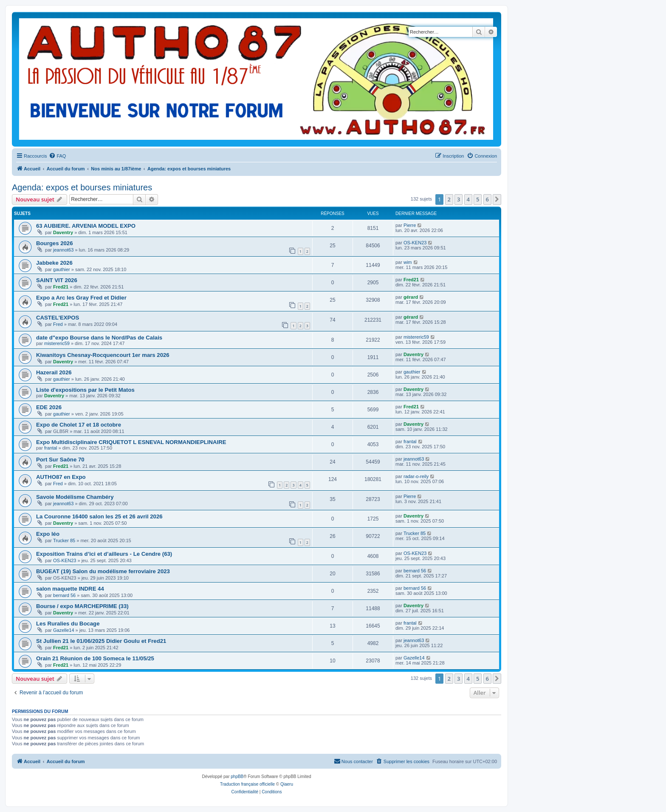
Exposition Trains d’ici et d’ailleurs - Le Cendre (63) (104, 554)
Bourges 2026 (55, 243)
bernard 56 (415, 571)
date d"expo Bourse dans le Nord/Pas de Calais (99, 338)
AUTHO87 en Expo (61, 477)
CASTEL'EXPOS (58, 318)
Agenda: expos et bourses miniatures (82, 187)
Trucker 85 (64, 540)
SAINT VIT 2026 (57, 280)
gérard (411, 297)
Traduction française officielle (247, 784)
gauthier (62, 269)
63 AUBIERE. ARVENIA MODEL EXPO (86, 226)
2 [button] (449, 199)
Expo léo (48, 534)
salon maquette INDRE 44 (70, 589)
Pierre (410, 225)
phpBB (237, 777)
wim (408, 262)
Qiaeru (287, 784)
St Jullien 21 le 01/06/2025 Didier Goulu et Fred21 (101, 641)
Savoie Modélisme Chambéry (75, 497)
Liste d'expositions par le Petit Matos (85, 390)
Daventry (63, 232)
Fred (58, 324)
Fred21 (61, 287)
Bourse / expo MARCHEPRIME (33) (82, 606)
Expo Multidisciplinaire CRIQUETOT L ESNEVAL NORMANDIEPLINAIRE (131, 442)
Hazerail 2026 (54, 372)
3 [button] (459, 199)
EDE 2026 (49, 407)
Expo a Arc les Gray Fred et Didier (81, 298)
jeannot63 (63, 250)
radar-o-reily (416, 476)
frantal (51, 448)
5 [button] (478, 199)
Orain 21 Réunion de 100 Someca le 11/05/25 (95, 658)
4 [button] (468, 199)
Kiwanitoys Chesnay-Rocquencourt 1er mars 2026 (103, 355)
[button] (497, 199)
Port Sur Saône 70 (60, 460)
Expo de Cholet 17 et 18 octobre (79, 425)
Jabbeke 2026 (54, 263)
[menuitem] (57, 156)
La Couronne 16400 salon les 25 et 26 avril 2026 (99, 516)
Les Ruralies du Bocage (68, 624)
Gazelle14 (64, 630)
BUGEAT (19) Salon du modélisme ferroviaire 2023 (103, 571)
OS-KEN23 (415, 243)
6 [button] (487, 199)
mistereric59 (57, 343)
